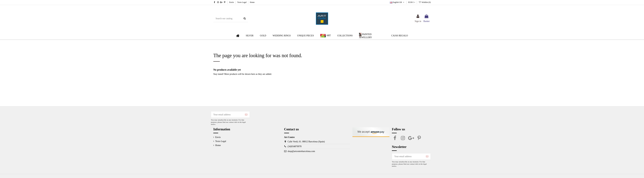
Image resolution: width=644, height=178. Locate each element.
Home (252, 2)
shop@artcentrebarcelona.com (301, 151)
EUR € (412, 2)
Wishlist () (425, 2)
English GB (397, 2)
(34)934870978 (294, 146)
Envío (232, 2)
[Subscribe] (246, 115)
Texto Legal (242, 2)
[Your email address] (227, 115)
